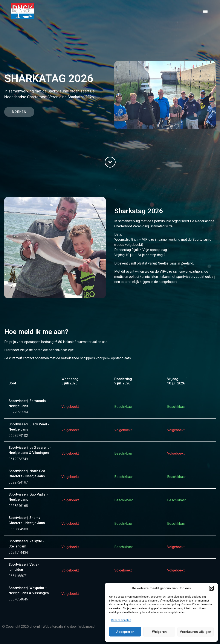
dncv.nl (35, 627)
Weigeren (159, 632)
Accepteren (125, 632)
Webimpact (87, 627)
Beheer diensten (121, 620)
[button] (211, 588)
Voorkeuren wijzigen (196, 632)
